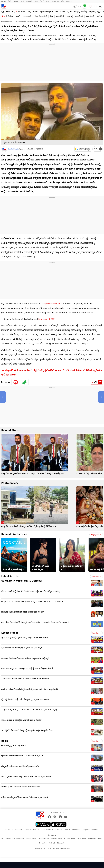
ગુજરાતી (29, 2)
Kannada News (7, 22)
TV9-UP (69, 2)
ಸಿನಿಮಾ (35, 12)
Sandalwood (33, 22)
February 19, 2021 (47, 319)
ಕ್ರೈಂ (99, 12)
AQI (79, 7)
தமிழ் (48, 2)
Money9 (60, 843)
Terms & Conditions (72, 830)
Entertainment (20, 22)
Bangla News (43, 839)
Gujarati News (56, 839)
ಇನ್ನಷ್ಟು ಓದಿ (96, 535)
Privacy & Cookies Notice (51, 830)
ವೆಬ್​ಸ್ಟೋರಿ (90, 16)
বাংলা (36, 2)
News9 (4, 2)
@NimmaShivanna (53, 304)
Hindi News (6, 839)
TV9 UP (52, 843)
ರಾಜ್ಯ (29, 12)
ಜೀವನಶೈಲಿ (60, 16)
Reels (5, 741)
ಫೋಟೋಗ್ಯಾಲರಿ (46, 12)
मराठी (23, 2)
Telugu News (31, 839)
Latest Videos (10, 633)
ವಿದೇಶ (63, 12)
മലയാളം (55, 2)
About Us (19, 830)
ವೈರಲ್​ (69, 12)
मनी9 (62, 2)
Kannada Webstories (14, 534)
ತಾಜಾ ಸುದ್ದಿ (10, 12)
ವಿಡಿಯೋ (9, 16)
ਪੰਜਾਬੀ (42, 2)
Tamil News (81, 839)
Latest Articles (10, 576)
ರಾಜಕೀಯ (79, 16)
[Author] (4, 149)
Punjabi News (69, 839)
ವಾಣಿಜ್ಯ (84, 12)
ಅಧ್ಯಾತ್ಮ (77, 12)
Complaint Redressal (90, 830)
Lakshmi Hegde (13, 149)
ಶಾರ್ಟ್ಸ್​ (18, 16)
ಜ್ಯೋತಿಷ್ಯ (92, 12)
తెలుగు (16, 2)
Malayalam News (95, 839)
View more (96, 577)
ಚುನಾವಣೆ (27, 16)
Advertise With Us (32, 830)
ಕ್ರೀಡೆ (51, 16)
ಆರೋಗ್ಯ (70, 16)
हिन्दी (10, 2)
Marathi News (18, 839)
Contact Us (8, 830)
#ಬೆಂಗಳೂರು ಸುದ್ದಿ (40, 16)
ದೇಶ (56, 12)
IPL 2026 (21, 12)
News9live (43, 843)
